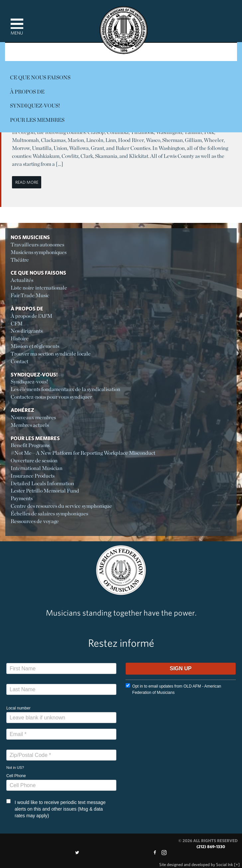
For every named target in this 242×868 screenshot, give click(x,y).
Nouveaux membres (33, 417)
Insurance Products (33, 476)
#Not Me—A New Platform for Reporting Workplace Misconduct (83, 453)
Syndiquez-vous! (35, 106)
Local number (18, 708)
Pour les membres (37, 120)
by (196, 865)
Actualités (22, 280)
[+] (237, 865)
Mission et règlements (35, 346)
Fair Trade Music (30, 295)
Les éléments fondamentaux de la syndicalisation (65, 389)
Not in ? (15, 768)
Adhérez (22, 410)
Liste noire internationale (39, 288)
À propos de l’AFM (31, 316)
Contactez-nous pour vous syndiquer (51, 397)
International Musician (37, 468)
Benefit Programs (30, 445)
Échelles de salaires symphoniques (49, 514)
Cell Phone (16, 776)
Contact (19, 361)
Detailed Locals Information (42, 483)
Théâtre (20, 260)
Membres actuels (30, 425)
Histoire (20, 338)
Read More (27, 182)
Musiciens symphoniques (39, 252)
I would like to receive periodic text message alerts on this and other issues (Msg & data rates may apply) (56, 809)
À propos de (27, 92)
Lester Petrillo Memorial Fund (45, 491)
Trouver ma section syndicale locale (51, 354)
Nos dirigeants (27, 331)
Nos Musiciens (30, 237)
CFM (17, 324)
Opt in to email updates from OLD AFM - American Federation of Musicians (173, 689)
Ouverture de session (34, 461)
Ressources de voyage (35, 521)
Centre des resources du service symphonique (61, 506)
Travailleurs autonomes (37, 245)
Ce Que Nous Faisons (40, 77)
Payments (22, 498)
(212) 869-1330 (211, 847)
